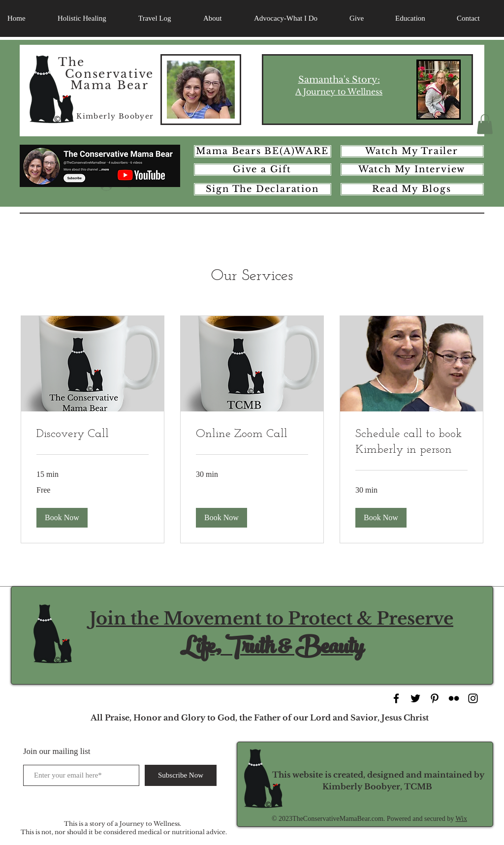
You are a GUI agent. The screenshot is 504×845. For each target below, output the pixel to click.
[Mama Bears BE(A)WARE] (263, 151)
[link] (93, 435)
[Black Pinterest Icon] (435, 698)
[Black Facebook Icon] (396, 698)
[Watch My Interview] (412, 170)
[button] (485, 124)
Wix (461, 819)
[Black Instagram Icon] (473, 698)
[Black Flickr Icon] (454, 698)
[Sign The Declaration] (263, 189)
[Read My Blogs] (412, 189)
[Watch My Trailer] (412, 151)
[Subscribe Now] (181, 775)
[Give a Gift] (263, 170)
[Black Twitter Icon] (415, 698)
